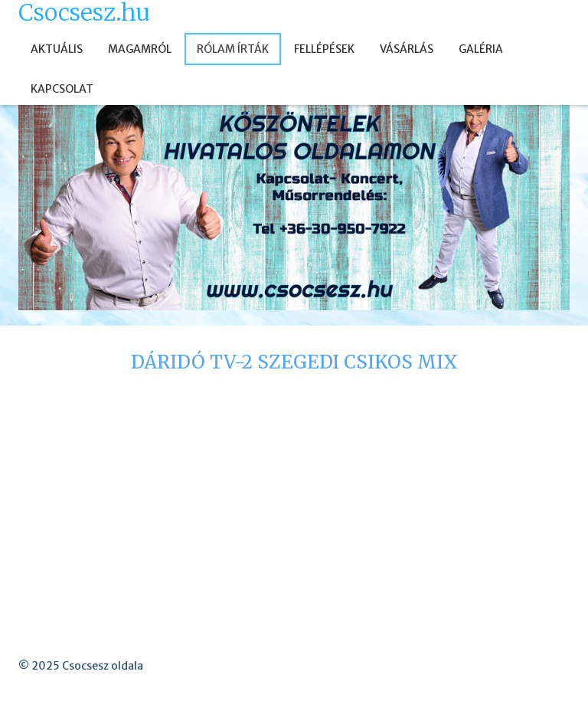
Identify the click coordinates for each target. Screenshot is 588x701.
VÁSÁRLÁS (407, 49)
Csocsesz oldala (103, 666)
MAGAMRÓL (140, 49)
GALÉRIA (481, 49)
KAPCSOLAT (62, 89)
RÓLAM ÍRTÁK (233, 49)
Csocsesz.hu (84, 13)
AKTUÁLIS (57, 49)
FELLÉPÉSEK (324, 49)
